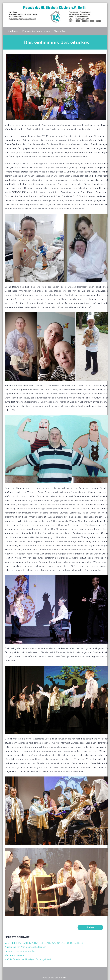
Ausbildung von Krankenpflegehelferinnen (25, 947)
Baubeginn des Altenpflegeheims (21, 951)
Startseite (13, 31)
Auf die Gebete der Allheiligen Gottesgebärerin (28, 959)
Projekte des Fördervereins (36, 31)
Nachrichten (60, 31)
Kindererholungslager (15, 955)
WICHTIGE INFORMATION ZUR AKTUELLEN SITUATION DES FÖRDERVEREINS (44, 943)
